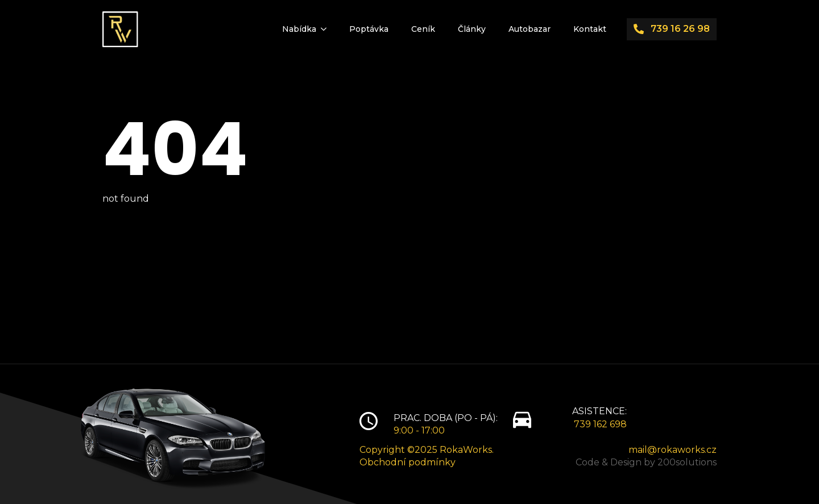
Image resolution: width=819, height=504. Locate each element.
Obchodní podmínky (408, 462)
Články (472, 29)
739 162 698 (600, 424)
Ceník (423, 29)
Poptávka (369, 29)
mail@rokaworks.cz (673, 450)
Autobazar (530, 29)
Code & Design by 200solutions (646, 462)
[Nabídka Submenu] (327, 29)
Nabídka (299, 29)
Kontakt (590, 29)
